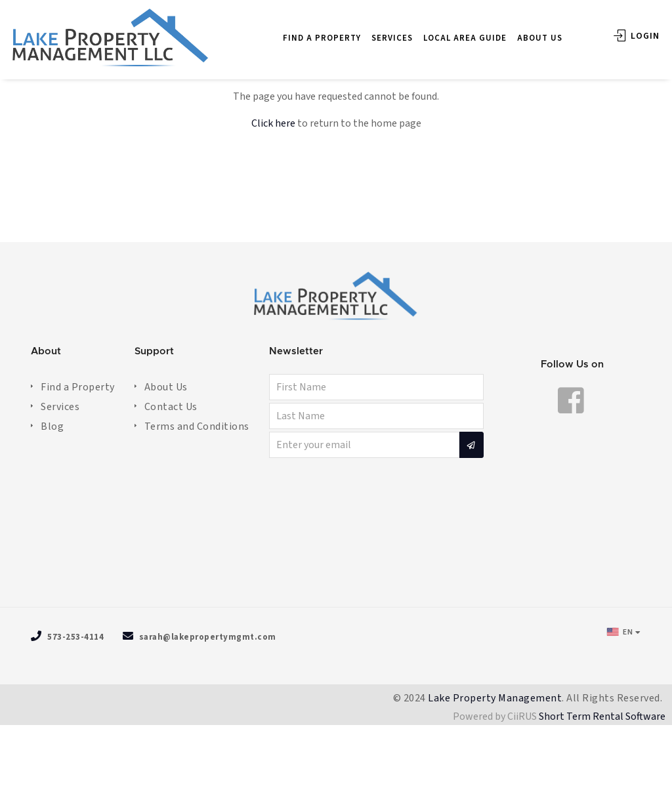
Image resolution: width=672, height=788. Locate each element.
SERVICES (378, 31)
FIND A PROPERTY (308, 31)
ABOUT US (526, 31)
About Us (166, 387)
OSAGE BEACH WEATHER (336, 535)
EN (620, 632)
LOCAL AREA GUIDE (451, 31)
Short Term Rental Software (602, 716)
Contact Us (171, 407)
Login (623, 29)
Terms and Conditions (197, 426)
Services (60, 407)
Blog (52, 426)
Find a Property (78, 387)
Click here (273, 123)
